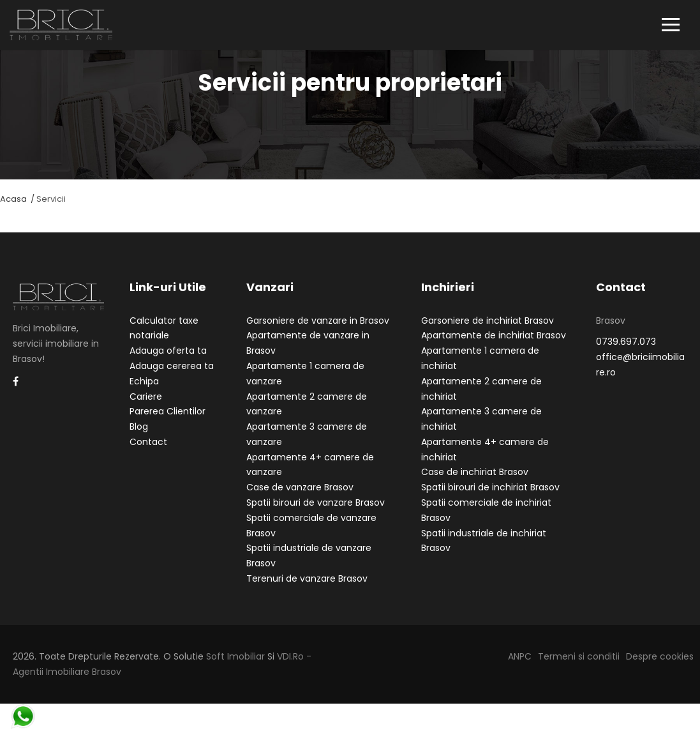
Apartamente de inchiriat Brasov (494, 346)
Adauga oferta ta (168, 361)
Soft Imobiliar (235, 667)
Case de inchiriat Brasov (475, 483)
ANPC (520, 667)
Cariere (146, 407)
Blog (139, 437)
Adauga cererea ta (172, 376)
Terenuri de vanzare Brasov (307, 589)
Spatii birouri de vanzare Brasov (316, 513)
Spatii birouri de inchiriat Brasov (490, 498)
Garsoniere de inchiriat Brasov (488, 331)
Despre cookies (660, 667)
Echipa (144, 391)
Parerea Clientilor (168, 422)
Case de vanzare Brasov (300, 498)
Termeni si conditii (579, 667)
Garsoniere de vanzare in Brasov (318, 331)
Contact (148, 452)
